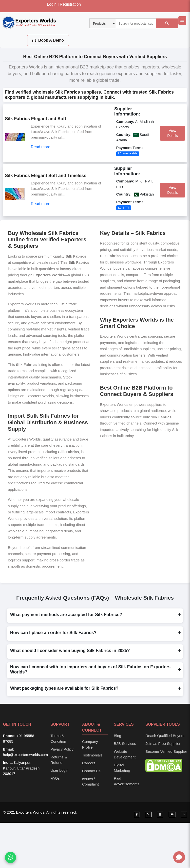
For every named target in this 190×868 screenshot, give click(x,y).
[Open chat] (179, 857)
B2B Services (125, 744)
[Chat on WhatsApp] (10, 857)
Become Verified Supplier (166, 751)
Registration (70, 4)
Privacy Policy (62, 749)
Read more (41, 147)
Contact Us (91, 771)
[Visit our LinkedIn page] (184, 814)
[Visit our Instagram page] (160, 814)
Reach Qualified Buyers (165, 736)
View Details (173, 133)
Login (52, 4)
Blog (117, 736)
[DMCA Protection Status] (164, 765)
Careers (89, 763)
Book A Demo (48, 40)
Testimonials (92, 755)
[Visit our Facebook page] (137, 814)
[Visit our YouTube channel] (172, 814)
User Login (60, 770)
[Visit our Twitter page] (148, 814)
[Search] (167, 23)
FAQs (55, 778)
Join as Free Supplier (163, 744)
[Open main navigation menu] (182, 21)
